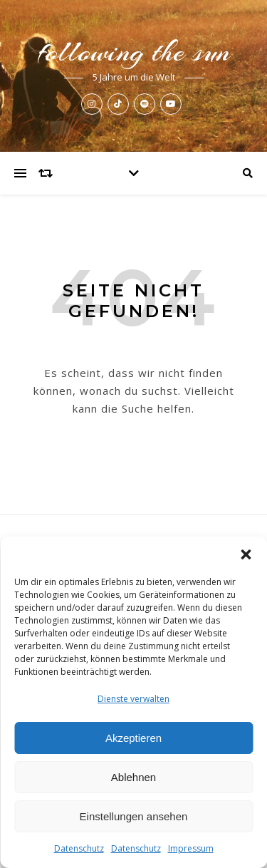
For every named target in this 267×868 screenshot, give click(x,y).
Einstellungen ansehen (134, 816)
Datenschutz (79, 848)
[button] (246, 554)
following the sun (134, 52)
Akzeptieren (133, 738)
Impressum (191, 848)
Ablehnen (133, 777)
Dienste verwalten (133, 699)
